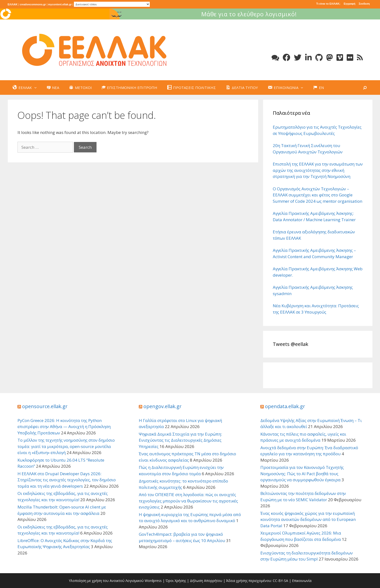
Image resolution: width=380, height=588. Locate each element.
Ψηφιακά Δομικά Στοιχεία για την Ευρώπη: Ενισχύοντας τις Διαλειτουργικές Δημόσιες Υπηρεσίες (180, 440)
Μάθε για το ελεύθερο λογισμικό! (313, 14)
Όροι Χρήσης (176, 581)
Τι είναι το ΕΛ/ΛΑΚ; (328, 4)
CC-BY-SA (280, 581)
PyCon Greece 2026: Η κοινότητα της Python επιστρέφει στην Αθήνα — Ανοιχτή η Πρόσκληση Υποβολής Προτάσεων (64, 427)
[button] (37, 88)
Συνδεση (364, 4)
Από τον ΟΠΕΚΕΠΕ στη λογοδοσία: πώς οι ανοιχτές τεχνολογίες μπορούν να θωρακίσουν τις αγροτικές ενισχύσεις (188, 501)
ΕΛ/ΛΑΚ (13, 4)
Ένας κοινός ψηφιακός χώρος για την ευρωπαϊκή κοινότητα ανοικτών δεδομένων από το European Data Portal (308, 519)
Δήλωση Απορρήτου (206, 581)
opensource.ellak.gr (45, 406)
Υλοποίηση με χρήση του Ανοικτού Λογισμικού (106, 581)
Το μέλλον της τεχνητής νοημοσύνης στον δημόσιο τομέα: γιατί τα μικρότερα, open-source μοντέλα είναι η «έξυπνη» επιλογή (66, 446)
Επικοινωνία (302, 581)
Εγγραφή (350, 4)
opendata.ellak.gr (285, 406)
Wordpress (153, 581)
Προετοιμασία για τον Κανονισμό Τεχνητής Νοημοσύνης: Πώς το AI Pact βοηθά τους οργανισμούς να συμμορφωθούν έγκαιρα (302, 474)
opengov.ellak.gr (163, 406)
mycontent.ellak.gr (60, 4)
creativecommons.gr (33, 4)
